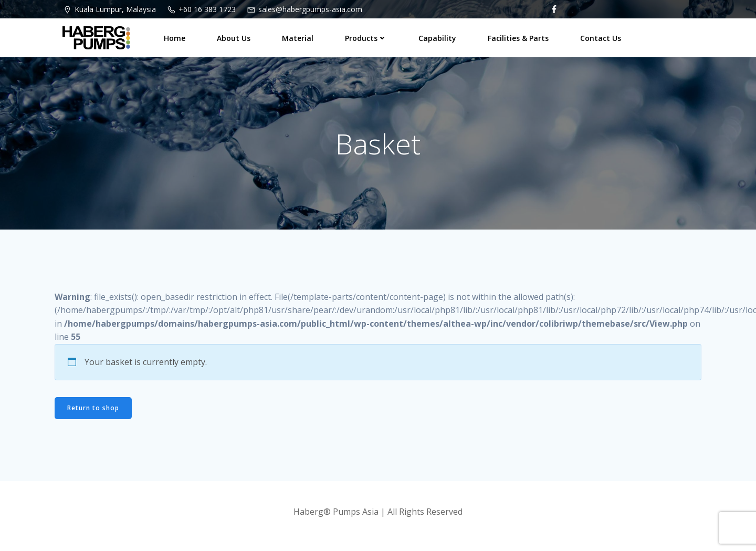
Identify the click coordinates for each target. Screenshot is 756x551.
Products (366, 38)
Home (175, 38)
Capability (437, 38)
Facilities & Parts (518, 38)
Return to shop (93, 408)
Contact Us (601, 38)
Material (298, 38)
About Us (234, 38)
